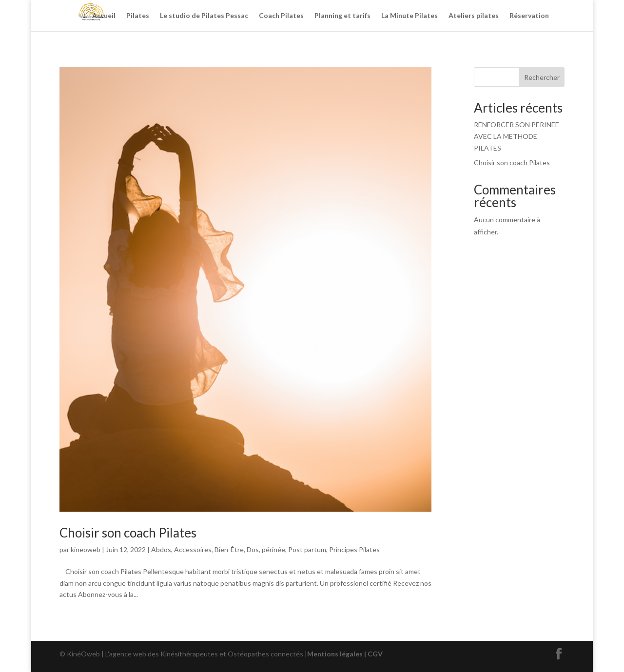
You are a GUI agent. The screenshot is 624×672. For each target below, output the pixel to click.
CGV (375, 654)
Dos (253, 549)
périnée (273, 549)
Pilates (138, 16)
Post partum (307, 549)
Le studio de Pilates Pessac (204, 16)
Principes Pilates (354, 549)
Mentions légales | (337, 654)
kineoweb (86, 549)
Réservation (529, 16)
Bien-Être (229, 549)
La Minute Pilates (409, 16)
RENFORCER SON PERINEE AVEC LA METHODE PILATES (517, 136)
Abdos (161, 549)
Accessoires (193, 549)
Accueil (104, 16)
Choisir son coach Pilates (128, 533)
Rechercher (542, 77)
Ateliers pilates (474, 16)
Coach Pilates (281, 16)
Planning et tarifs (342, 16)
